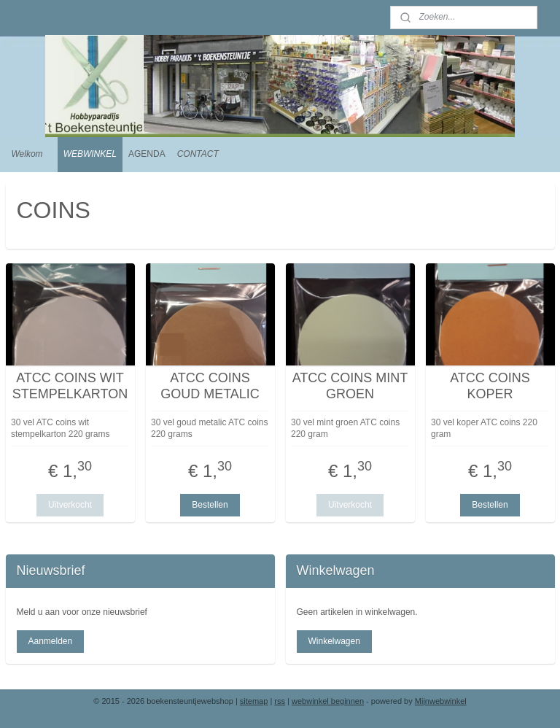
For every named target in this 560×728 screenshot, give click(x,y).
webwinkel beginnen (328, 701)
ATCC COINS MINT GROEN (350, 386)
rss (280, 701)
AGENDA (147, 154)
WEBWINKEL (90, 154)
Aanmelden (50, 641)
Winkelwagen (334, 641)
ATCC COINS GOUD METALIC (210, 386)
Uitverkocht (70, 505)
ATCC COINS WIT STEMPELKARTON (70, 386)
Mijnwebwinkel (441, 701)
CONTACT (198, 154)
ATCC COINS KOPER (490, 386)
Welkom (27, 154)
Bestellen (210, 505)
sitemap (254, 701)
